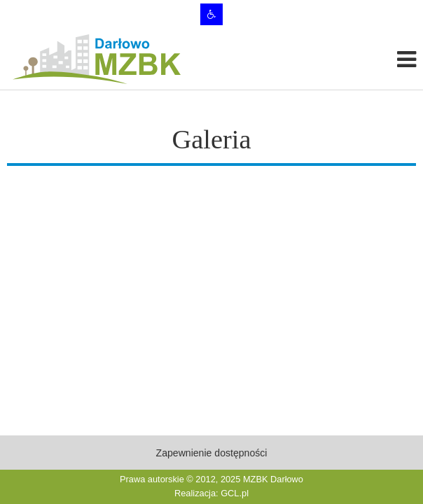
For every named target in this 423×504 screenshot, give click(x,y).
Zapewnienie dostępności (212, 453)
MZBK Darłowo (273, 479)
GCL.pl (235, 493)
